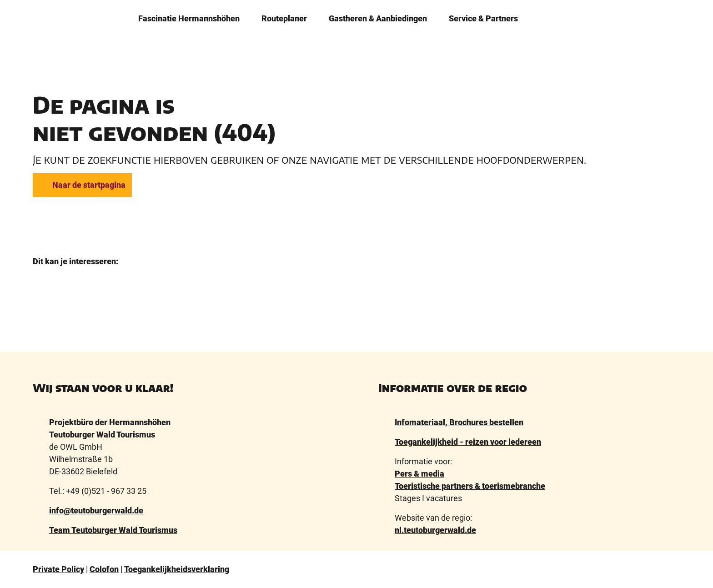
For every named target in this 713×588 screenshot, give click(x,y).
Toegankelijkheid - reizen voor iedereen (468, 442)
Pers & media (419, 474)
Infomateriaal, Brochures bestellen (459, 422)
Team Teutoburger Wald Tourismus (113, 530)
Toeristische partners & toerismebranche (470, 486)
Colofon (104, 569)
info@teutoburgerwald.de (96, 510)
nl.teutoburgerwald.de (435, 530)
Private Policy (58, 569)
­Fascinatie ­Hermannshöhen (189, 17)
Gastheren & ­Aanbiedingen (378, 17)
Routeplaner (284, 17)
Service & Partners (483, 17)
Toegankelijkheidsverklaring (177, 569)
